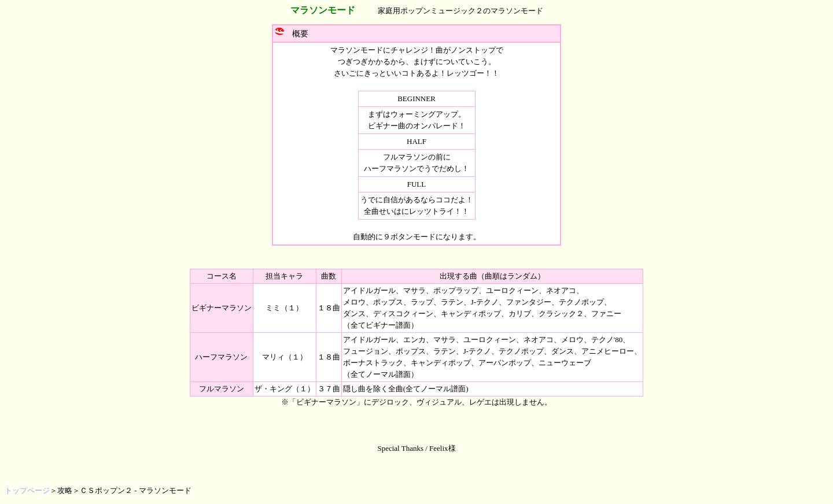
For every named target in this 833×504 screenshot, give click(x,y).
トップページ (27, 490)
